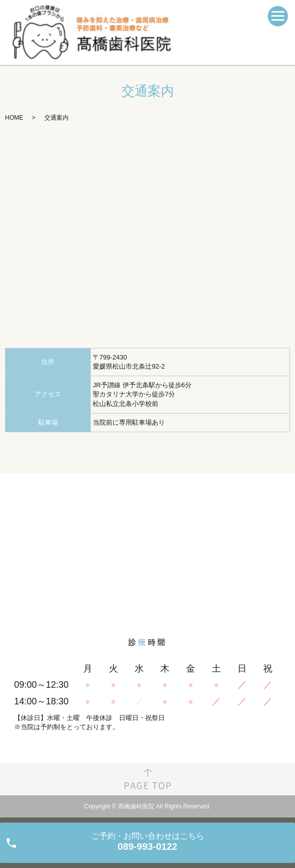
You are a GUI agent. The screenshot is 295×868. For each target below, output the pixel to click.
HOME (14, 118)
